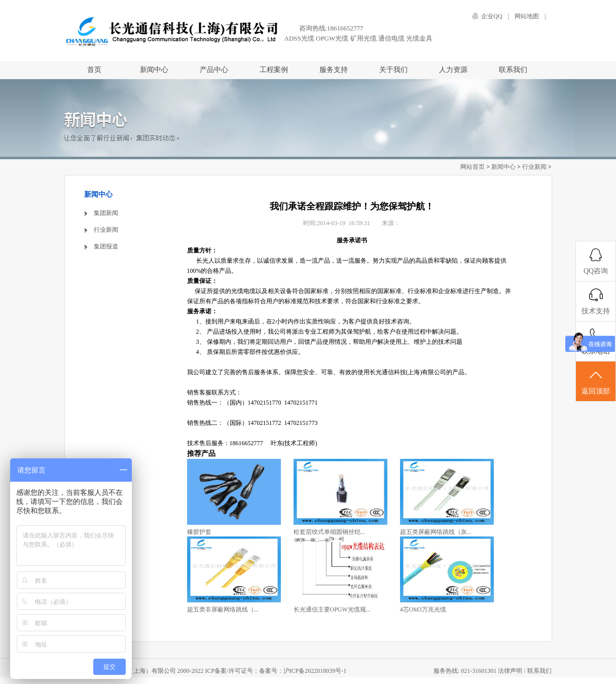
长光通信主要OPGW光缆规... (332, 609)
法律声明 (511, 671)
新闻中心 (154, 70)
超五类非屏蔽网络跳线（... (223, 609)
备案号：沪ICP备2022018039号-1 (303, 671)
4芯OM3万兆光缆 (423, 609)
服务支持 (334, 70)
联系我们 (513, 70)
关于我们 (393, 70)
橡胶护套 (199, 532)
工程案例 (274, 70)
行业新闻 (534, 167)
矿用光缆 (364, 38)
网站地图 (527, 16)
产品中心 (214, 70)
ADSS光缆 (299, 38)
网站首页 (473, 167)
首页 (94, 70)
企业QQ (492, 16)
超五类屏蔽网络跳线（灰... (436, 532)
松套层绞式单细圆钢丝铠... (329, 532)
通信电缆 (391, 38)
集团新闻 (106, 213)
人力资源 (453, 70)
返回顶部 (596, 382)
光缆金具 (419, 38)
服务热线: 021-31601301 (466, 671)
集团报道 (106, 246)
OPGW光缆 (332, 38)
